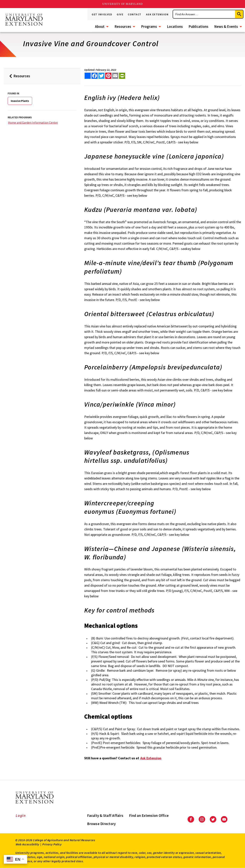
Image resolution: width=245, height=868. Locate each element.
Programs (149, 26)
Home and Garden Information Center (33, 122)
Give (120, 14)
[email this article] (115, 76)
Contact (135, 14)
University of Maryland (123, 4)
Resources (123, 26)
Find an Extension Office (149, 815)
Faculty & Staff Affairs (105, 815)
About (100, 26)
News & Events (226, 26)
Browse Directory (101, 824)
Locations (175, 26)
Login (21, 815)
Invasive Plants (20, 101)
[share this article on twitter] (101, 76)
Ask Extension (157, 14)
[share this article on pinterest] (108, 76)
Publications (198, 26)
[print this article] (122, 76)
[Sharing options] (88, 76)
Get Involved (102, 14)
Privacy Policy (52, 844)
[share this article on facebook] (95, 76)
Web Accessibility (28, 844)
